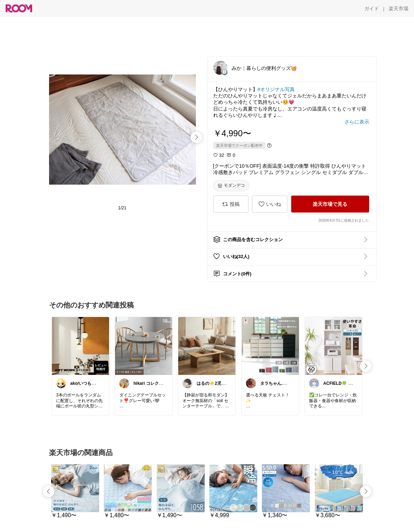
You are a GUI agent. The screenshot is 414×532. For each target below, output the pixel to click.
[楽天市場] (398, 8)
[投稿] (231, 204)
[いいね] (270, 204)
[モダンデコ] (231, 186)
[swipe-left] (49, 491)
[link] (80, 346)
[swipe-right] (196, 137)
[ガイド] (372, 8)
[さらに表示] (357, 122)
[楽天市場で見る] (330, 204)
